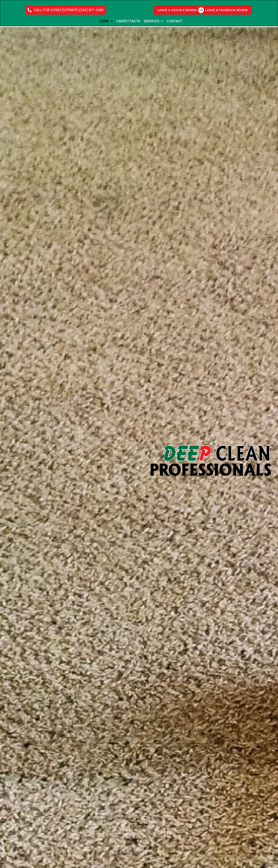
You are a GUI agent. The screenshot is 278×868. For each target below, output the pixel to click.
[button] (66, 10)
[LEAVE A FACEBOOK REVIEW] (226, 10)
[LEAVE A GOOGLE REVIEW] (177, 10)
